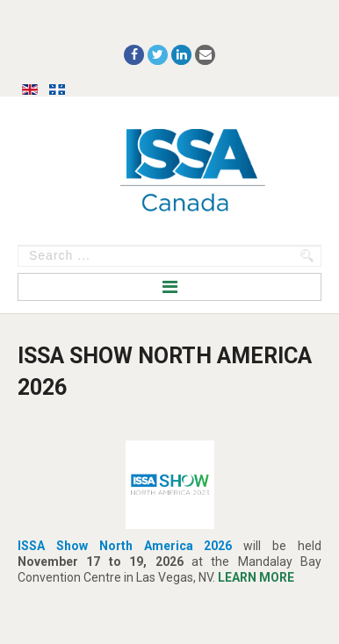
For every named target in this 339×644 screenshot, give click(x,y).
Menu (169, 287)
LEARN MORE (256, 577)
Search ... (18, 245)
